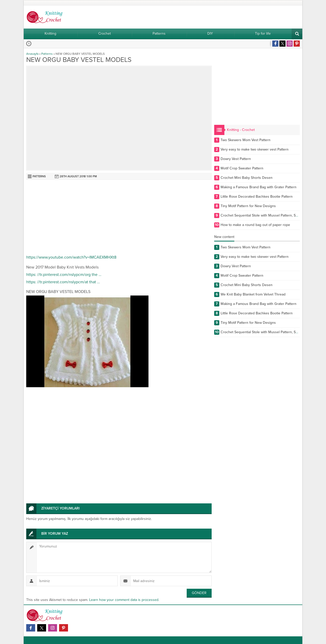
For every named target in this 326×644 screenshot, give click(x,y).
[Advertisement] (119, 218)
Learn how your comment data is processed (124, 600)
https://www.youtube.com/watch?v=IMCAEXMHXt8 (71, 257)
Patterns (47, 54)
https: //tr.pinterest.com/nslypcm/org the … (64, 275)
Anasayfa (32, 54)
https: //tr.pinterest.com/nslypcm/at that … (63, 282)
